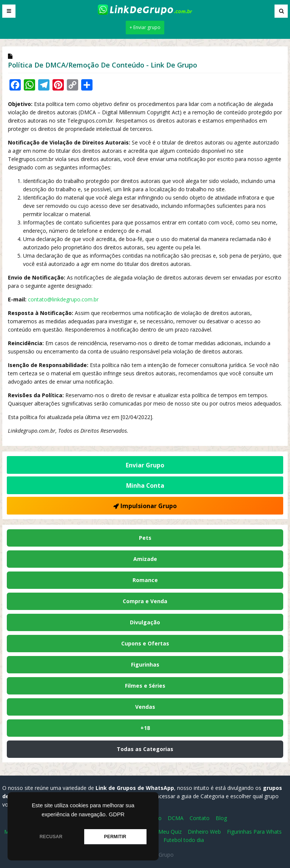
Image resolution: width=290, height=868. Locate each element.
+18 (145, 728)
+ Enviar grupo (145, 27)
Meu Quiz (170, 832)
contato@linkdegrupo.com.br (63, 299)
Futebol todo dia (184, 840)
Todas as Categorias (145, 749)
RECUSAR (51, 837)
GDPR (117, 814)
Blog (221, 818)
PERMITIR (115, 837)
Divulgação (145, 622)
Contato (200, 818)
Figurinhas (145, 664)
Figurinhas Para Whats (254, 832)
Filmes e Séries (145, 686)
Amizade (145, 559)
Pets (145, 538)
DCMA (176, 818)
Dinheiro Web (204, 832)
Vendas (145, 707)
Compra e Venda (145, 601)
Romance (145, 580)
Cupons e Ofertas (145, 643)
